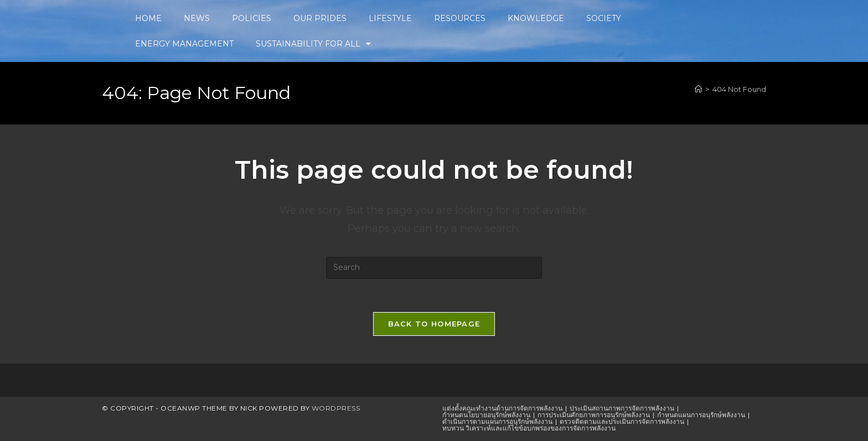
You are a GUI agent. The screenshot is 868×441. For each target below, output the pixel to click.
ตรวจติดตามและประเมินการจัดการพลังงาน (622, 421)
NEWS (197, 18)
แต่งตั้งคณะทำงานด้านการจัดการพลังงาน (502, 408)
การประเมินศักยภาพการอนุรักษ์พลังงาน (594, 415)
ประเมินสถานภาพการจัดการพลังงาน (622, 408)
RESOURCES (460, 18)
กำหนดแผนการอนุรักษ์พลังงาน (701, 415)
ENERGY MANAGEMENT (184, 44)
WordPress (336, 408)
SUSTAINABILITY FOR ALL (313, 44)
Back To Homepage (434, 324)
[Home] (698, 89)
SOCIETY (604, 18)
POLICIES (252, 18)
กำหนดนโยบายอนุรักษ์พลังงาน (486, 415)
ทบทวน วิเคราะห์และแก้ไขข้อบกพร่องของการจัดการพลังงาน (529, 428)
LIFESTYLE (390, 18)
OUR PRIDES (320, 18)
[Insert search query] (434, 268)
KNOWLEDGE (536, 18)
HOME (148, 18)
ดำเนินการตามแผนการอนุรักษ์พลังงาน (497, 421)
